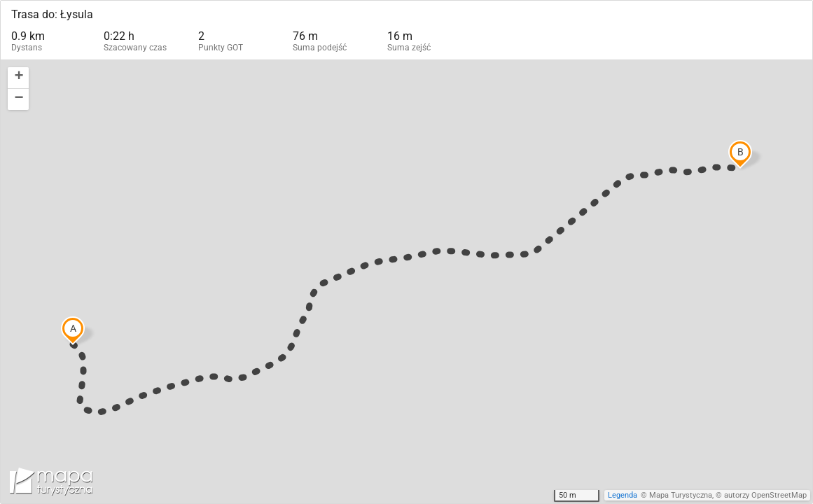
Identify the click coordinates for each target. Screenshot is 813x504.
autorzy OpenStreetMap (765, 495)
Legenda (623, 495)
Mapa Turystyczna (681, 495)
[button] (18, 78)
